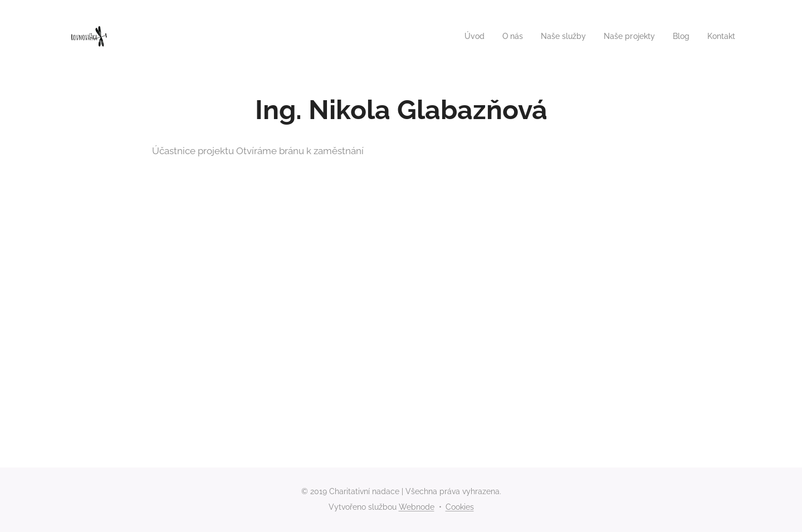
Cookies (460, 507)
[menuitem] (462, 36)
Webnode (417, 507)
